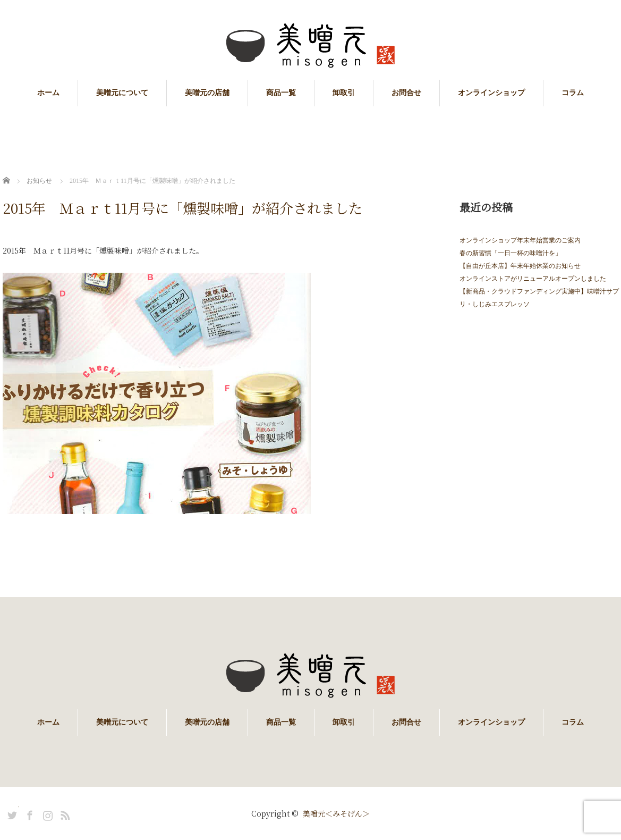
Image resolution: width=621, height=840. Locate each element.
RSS (64, 813)
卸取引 (344, 93)
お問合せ (406, 93)
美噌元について (122, 93)
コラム (573, 93)
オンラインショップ (491, 93)
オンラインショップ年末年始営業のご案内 (520, 240)
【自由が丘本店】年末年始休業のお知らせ (520, 266)
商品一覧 (281, 93)
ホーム (48, 93)
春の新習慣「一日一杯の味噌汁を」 (511, 253)
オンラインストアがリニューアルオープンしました (533, 279)
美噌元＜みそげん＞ (336, 813)
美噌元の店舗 (207, 93)
